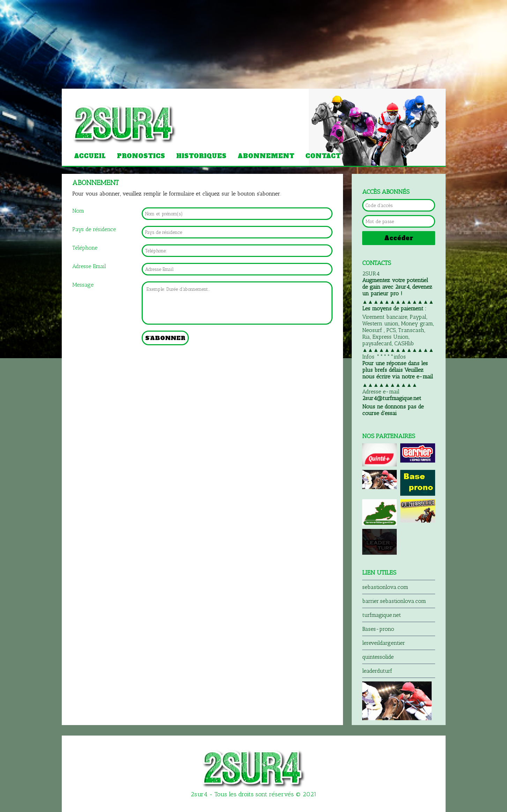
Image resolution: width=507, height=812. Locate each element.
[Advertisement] (52, 44)
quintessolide (378, 657)
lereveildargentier (384, 643)
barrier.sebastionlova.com (394, 601)
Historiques (201, 156)
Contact (323, 156)
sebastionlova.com (385, 587)
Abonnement (266, 156)
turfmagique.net (382, 615)
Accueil (90, 156)
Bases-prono (378, 629)
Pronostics (141, 156)
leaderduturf (377, 671)
